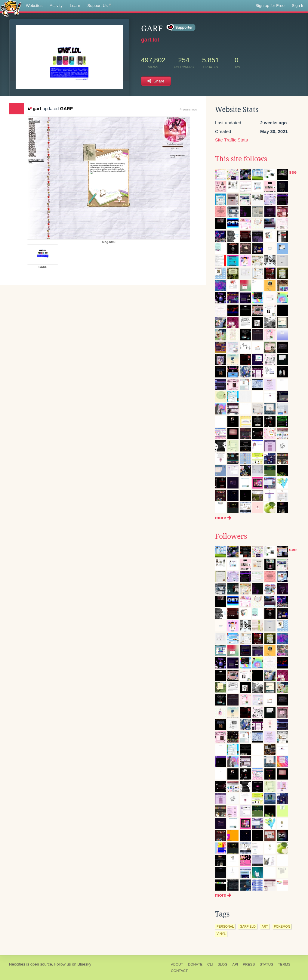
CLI (210, 964)
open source (41, 964)
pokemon (282, 926)
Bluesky (84, 964)
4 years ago (188, 109)
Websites (34, 6)
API (235, 964)
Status (266, 964)
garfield (248, 926)
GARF (67, 109)
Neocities (17, 964)
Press (249, 964)
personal (225, 926)
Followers (231, 536)
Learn (75, 6)
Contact (179, 971)
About (177, 964)
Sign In (298, 6)
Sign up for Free (270, 6)
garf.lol (150, 40)
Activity (56, 6)
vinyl (221, 934)
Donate (195, 964)
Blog (222, 964)
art (265, 926)
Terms (284, 964)
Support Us (99, 6)
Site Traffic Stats (231, 140)
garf (34, 109)
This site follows (241, 159)
